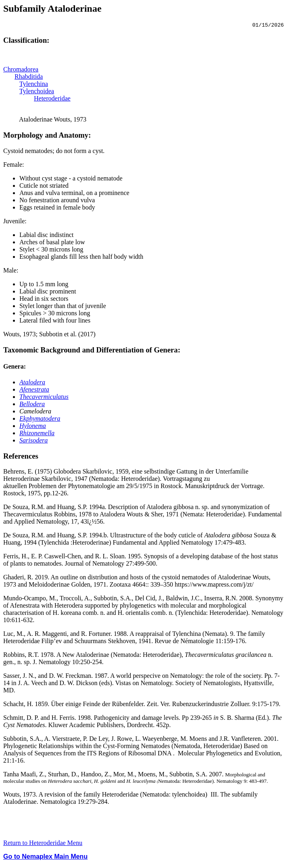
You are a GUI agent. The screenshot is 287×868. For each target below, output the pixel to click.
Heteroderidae (52, 100)
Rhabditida (29, 78)
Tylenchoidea (37, 92)
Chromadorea (21, 70)
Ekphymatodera (40, 420)
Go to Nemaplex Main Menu (45, 858)
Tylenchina (34, 85)
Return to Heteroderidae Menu (43, 844)
